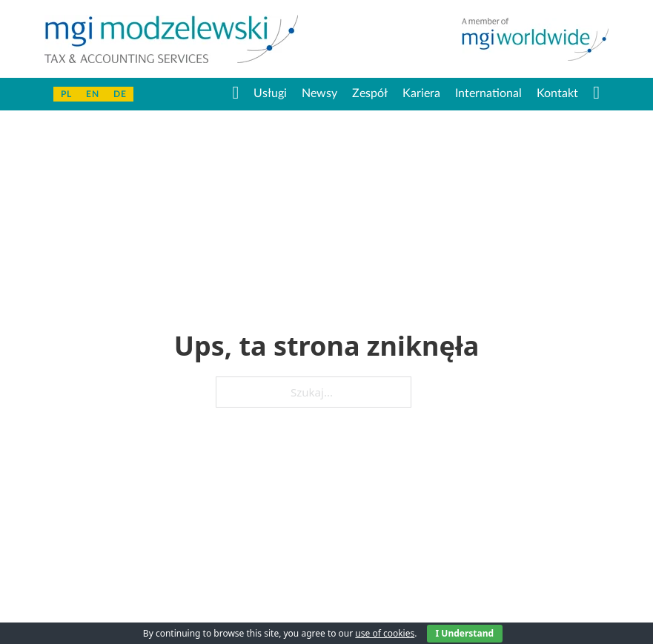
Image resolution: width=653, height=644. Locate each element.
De (120, 94)
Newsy (319, 93)
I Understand (465, 633)
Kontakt (557, 93)
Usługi (270, 93)
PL (66, 94)
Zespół (370, 93)
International (488, 93)
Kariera (421, 93)
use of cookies (385, 633)
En (92, 94)
